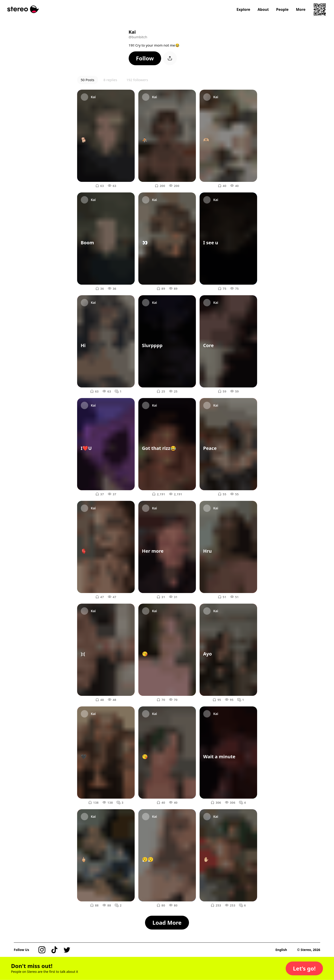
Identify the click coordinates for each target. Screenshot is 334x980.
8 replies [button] (110, 80)
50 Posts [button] (88, 80)
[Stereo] (23, 9)
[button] (145, 58)
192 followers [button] (137, 80)
